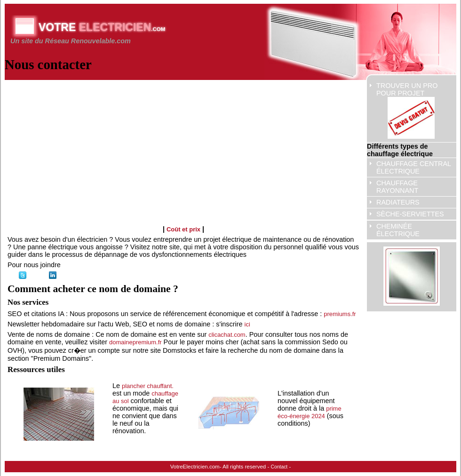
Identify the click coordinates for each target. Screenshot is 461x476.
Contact (279, 467)
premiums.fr (340, 314)
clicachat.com (227, 335)
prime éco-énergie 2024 (310, 412)
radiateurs (398, 202)
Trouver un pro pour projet (407, 110)
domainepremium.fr (135, 342)
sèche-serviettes (410, 214)
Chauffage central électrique (414, 167)
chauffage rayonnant (397, 187)
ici (247, 324)
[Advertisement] (149, 149)
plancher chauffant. (148, 386)
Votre (102, 27)
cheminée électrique (398, 230)
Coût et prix (183, 229)
